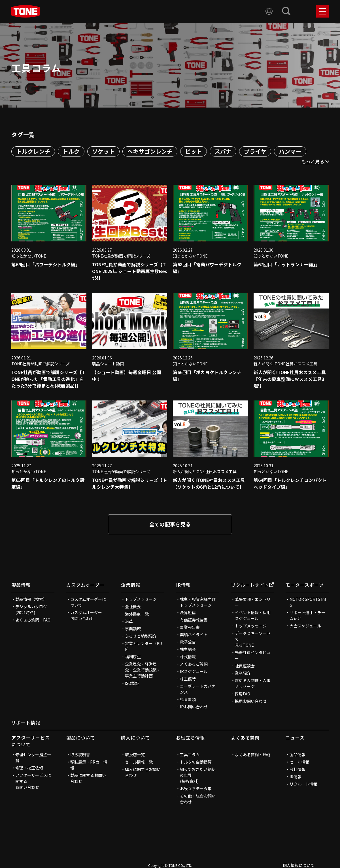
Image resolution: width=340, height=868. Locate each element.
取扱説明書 (80, 755)
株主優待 (188, 679)
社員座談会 (245, 666)
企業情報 (131, 585)
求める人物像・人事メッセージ (253, 684)
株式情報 (188, 657)
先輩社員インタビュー (253, 656)
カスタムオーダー (86, 585)
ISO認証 (132, 684)
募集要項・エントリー (253, 603)
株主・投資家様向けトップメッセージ (198, 603)
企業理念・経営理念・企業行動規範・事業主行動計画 (143, 670)
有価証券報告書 (194, 620)
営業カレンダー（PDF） (144, 647)
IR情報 (183, 585)
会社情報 (297, 770)
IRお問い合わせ (194, 707)
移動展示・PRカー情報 (89, 765)
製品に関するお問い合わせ (88, 779)
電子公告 (188, 642)
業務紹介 (243, 674)
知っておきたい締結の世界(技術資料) (198, 776)
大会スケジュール (305, 626)
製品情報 (21, 585)
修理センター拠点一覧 (33, 758)
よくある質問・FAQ (33, 620)
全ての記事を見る (170, 525)
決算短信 (188, 613)
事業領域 (133, 629)
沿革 (129, 622)
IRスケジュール (194, 672)
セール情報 (299, 762)
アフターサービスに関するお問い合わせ (33, 782)
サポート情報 (26, 723)
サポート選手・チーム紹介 (307, 616)
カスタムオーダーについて (88, 603)
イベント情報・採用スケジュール (253, 616)
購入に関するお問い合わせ (143, 773)
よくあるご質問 (194, 665)
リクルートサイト (252, 585)
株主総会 (188, 650)
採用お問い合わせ (251, 702)
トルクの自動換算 (196, 762)
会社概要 (133, 607)
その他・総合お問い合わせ (198, 799)
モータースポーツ (305, 585)
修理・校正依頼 (29, 768)
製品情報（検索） (31, 600)
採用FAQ (243, 694)
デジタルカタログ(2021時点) (31, 610)
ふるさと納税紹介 (141, 636)
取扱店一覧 (135, 755)
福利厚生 (133, 657)
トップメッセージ (141, 600)
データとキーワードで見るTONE (253, 640)
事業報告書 (190, 628)
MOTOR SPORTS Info (308, 603)
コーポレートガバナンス (198, 690)
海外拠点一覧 (137, 614)
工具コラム (190, 755)
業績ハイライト (194, 635)
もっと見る (313, 161)
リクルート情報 (303, 785)
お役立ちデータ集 (196, 789)
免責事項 (188, 700)
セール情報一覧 (139, 762)
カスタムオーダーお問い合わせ (86, 616)
